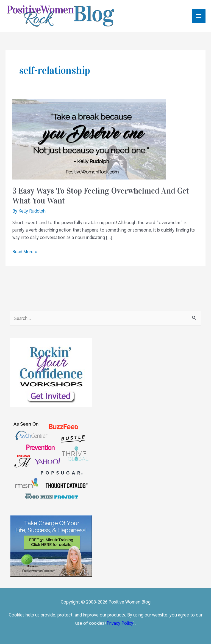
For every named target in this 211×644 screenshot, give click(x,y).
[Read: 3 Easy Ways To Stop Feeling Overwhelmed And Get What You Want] (89, 138)
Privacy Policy (120, 623)
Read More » (25, 252)
